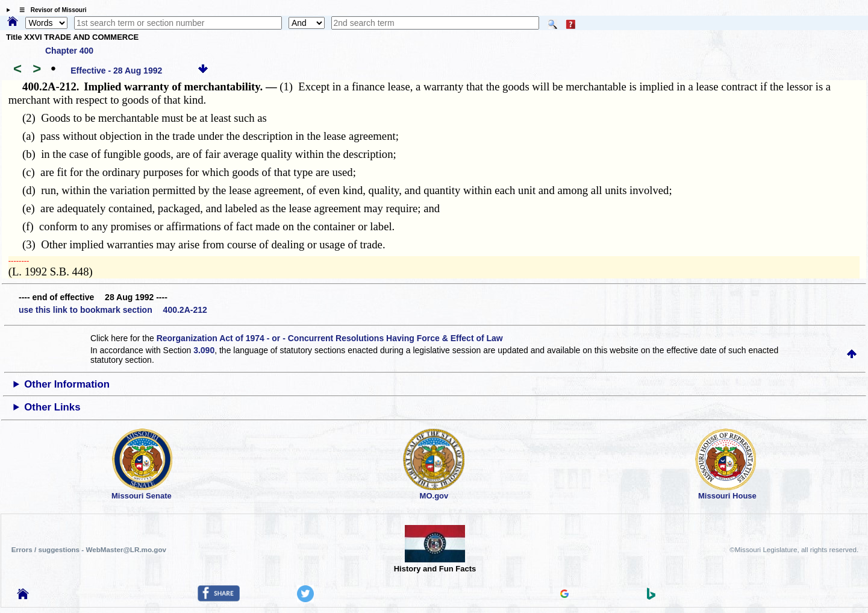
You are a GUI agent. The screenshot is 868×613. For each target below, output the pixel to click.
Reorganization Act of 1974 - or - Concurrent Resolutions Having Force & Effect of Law (330, 338)
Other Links (52, 407)
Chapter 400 (69, 51)
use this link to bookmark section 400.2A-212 (113, 310)
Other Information (67, 384)
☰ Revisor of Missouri (50, 10)
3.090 (204, 350)
